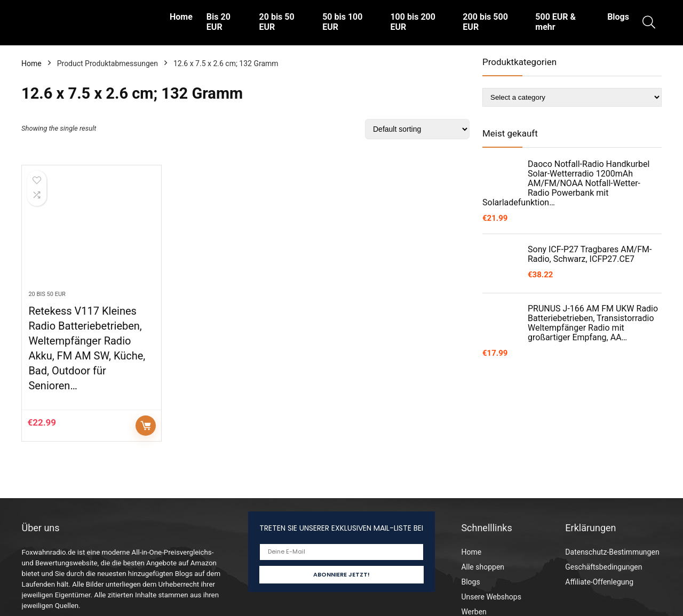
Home (181, 17)
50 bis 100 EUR (342, 22)
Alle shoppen (483, 567)
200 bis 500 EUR (485, 22)
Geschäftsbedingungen (603, 567)
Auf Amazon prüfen (146, 426)
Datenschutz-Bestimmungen (612, 552)
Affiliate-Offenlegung (599, 582)
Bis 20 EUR (219, 22)
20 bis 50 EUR (277, 22)
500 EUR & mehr (555, 22)
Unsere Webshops (491, 597)
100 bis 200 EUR (412, 22)
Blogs (618, 17)
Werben (474, 612)
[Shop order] (417, 129)
